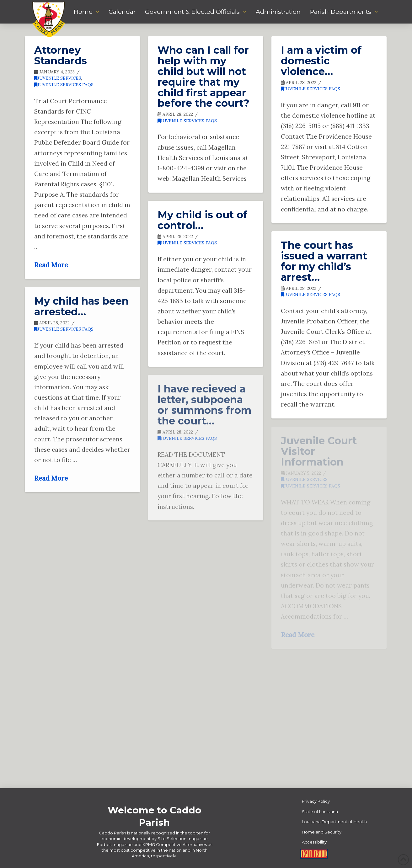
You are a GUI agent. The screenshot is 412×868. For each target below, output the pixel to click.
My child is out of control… (202, 220)
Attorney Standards (61, 55)
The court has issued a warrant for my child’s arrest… (324, 261)
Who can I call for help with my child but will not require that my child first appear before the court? (203, 77)
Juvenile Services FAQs (64, 85)
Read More (51, 265)
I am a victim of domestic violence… (321, 61)
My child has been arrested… (81, 306)
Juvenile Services (58, 78)
